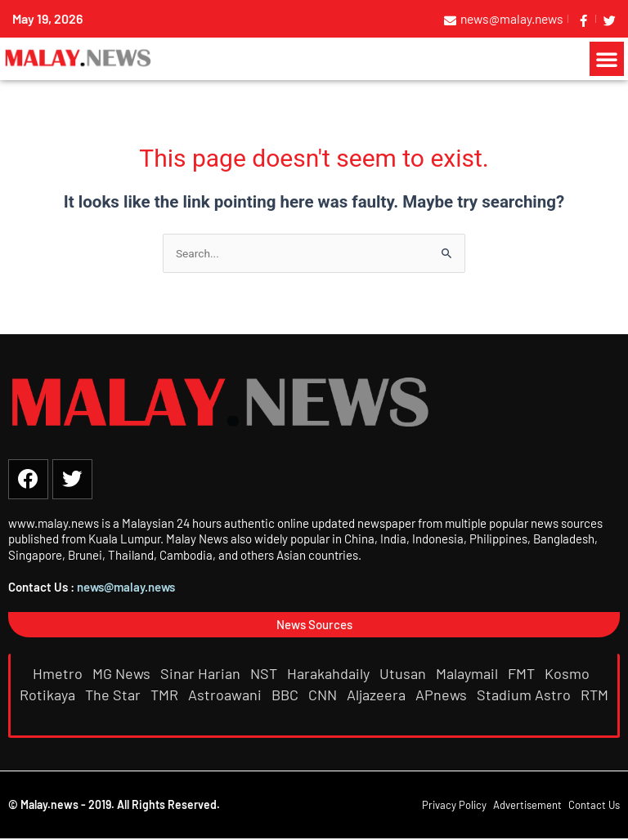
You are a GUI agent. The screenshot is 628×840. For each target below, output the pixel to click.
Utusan (404, 674)
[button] (607, 59)
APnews (443, 695)
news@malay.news (126, 588)
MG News (123, 674)
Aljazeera (378, 695)
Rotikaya (49, 695)
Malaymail (469, 674)
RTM (594, 695)
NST (265, 674)
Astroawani (227, 695)
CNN (324, 695)
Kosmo (569, 674)
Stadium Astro (525, 695)
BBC (287, 695)
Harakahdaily (330, 674)
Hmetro (59, 674)
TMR (166, 695)
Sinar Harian (202, 674)
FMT (523, 674)
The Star (114, 695)
